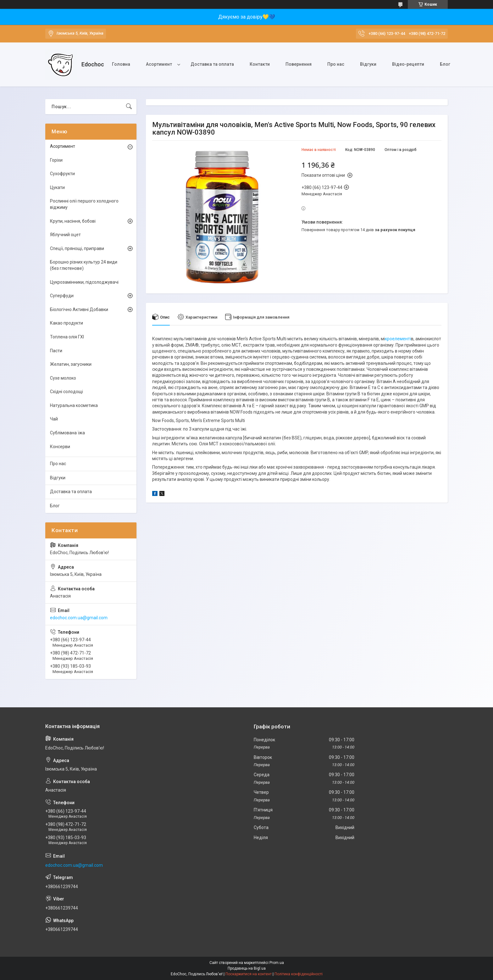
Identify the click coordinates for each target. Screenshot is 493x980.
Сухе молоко (63, 378)
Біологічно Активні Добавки (79, 309)
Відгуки (368, 64)
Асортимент (159, 64)
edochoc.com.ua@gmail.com (79, 618)
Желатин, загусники (71, 364)
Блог (445, 64)
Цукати (57, 187)
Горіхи (56, 160)
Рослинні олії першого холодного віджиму (84, 204)
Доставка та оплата (212, 64)
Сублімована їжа (67, 433)
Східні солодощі (66, 392)
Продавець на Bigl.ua (247, 968)
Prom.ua (277, 963)
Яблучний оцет (65, 235)
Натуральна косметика (74, 405)
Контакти (260, 64)
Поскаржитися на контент (249, 974)
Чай (54, 419)
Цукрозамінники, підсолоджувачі (84, 282)
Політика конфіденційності (299, 974)
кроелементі (398, 339)
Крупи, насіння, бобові (73, 221)
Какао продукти (66, 323)
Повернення (299, 64)
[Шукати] (129, 107)
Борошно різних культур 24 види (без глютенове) (84, 265)
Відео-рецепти (408, 64)
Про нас (336, 64)
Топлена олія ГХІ (67, 337)
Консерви (60, 447)
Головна (121, 64)
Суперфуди (62, 296)
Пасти (56, 351)
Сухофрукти (62, 174)
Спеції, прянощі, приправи (77, 248)
